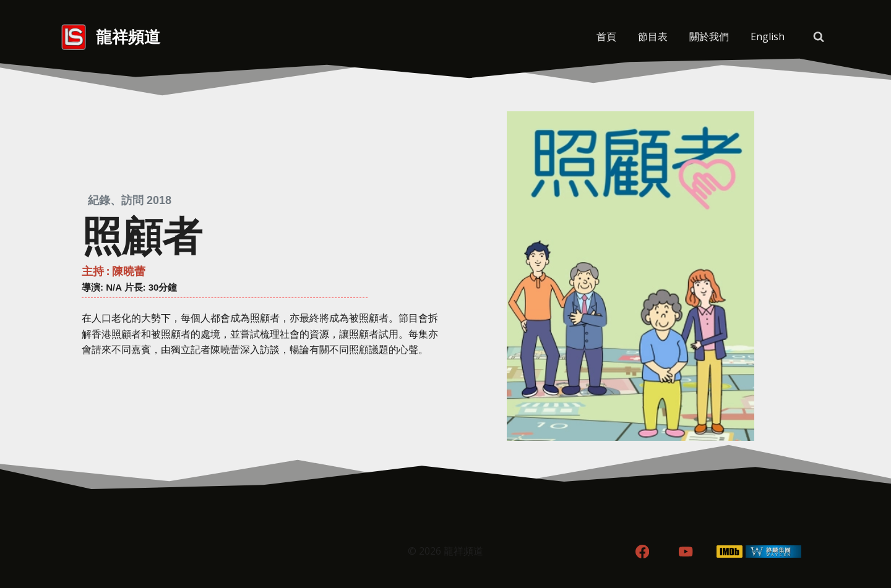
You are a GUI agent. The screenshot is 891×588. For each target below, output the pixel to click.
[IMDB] (730, 552)
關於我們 (709, 36)
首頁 (606, 36)
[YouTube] (686, 552)
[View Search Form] (819, 37)
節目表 (653, 36)
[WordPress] (774, 552)
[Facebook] (642, 552)
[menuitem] (767, 37)
